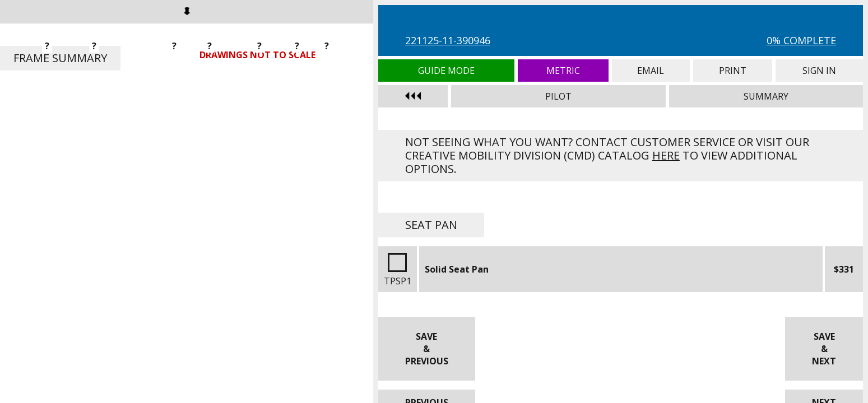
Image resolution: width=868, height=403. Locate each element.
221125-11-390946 (448, 40)
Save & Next (824, 349)
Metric (563, 71)
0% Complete (801, 40)
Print (733, 71)
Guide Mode (446, 71)
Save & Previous (427, 349)
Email (651, 71)
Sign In (820, 71)
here (666, 155)
